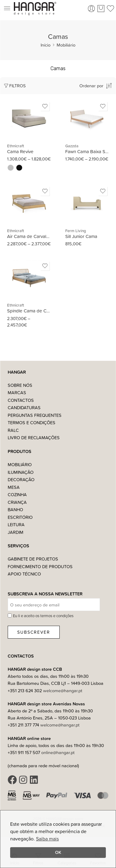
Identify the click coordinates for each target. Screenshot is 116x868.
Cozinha (17, 494)
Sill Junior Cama (81, 236)
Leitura (16, 525)
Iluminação (21, 472)
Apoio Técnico (24, 574)
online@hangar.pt (58, 752)
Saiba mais (47, 839)
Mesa (14, 487)
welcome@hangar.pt (63, 691)
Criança (17, 502)
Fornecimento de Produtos (40, 566)
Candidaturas (24, 408)
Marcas (17, 392)
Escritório (20, 517)
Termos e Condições (32, 423)
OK (58, 852)
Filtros (14, 86)
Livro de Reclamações (34, 438)
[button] (7, 9)
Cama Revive (20, 151)
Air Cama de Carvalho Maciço (29, 236)
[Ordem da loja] (87, 85)
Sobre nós (20, 385)
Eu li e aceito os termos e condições (43, 616)
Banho (15, 509)
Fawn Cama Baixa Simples (87, 151)
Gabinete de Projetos (33, 559)
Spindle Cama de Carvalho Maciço (29, 311)
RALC (13, 430)
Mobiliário (66, 45)
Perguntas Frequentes (35, 415)
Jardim (16, 532)
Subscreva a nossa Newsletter (45, 594)
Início (46, 45)
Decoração (21, 479)
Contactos (21, 400)
